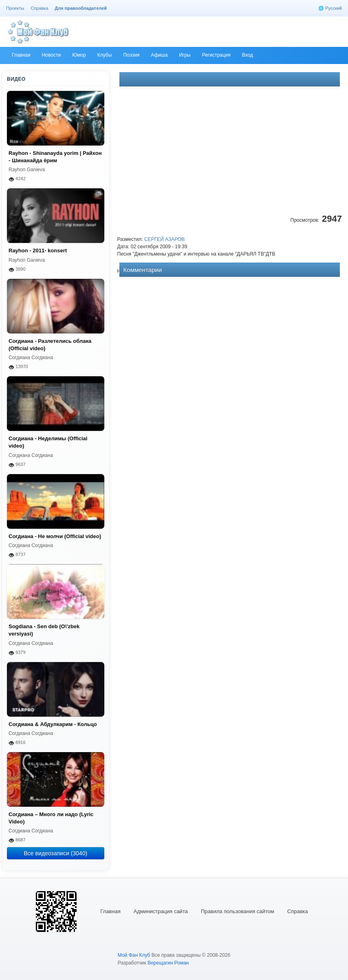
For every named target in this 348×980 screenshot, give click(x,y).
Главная (110, 911)
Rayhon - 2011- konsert (38, 251)
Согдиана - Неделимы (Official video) (48, 442)
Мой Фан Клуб (134, 955)
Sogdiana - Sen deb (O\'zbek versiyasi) (44, 630)
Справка (298, 911)
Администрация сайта (161, 911)
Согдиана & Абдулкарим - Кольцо (53, 724)
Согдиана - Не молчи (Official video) (55, 536)
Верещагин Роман (168, 963)
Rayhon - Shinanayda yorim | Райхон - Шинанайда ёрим (55, 157)
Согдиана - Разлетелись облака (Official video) (50, 345)
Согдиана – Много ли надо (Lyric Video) (51, 818)
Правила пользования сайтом (238, 911)
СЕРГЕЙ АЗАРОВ (164, 239)
